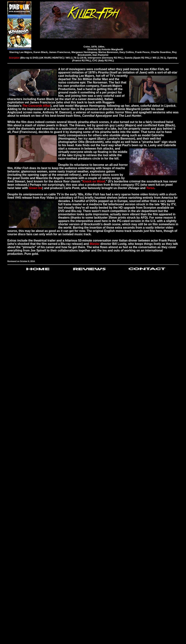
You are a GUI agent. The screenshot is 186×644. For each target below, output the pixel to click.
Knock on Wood (94, 181)
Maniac (95, 244)
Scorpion (15, 58)
